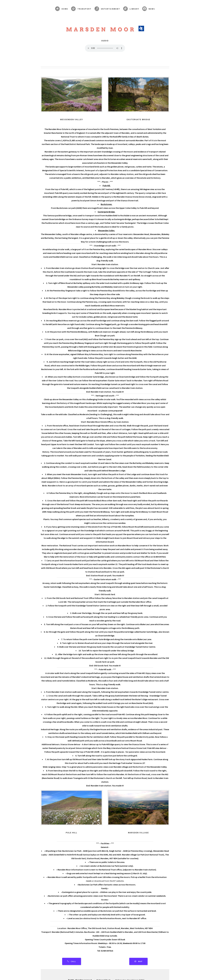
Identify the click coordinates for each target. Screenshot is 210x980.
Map (140, 962)
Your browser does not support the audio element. (105, 48)
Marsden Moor (105, 29)
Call (74, 962)
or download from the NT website (108, 881)
